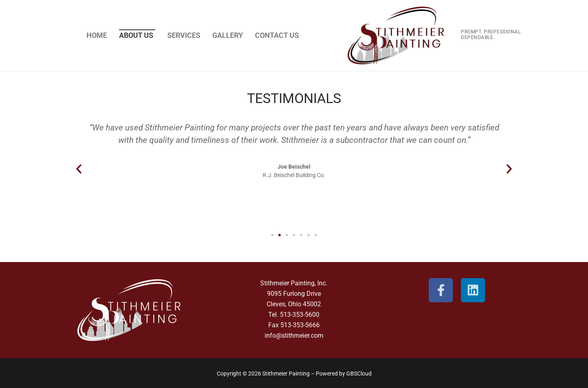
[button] (79, 169)
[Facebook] (441, 290)
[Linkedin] (473, 290)
